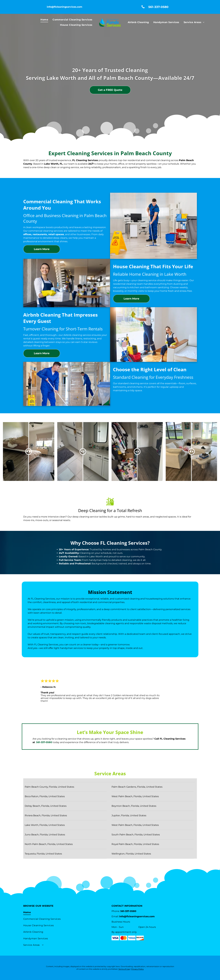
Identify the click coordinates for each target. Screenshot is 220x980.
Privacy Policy (138, 969)
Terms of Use (124, 969)
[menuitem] (44, 20)
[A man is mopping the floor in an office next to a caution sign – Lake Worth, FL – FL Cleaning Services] (153, 226)
